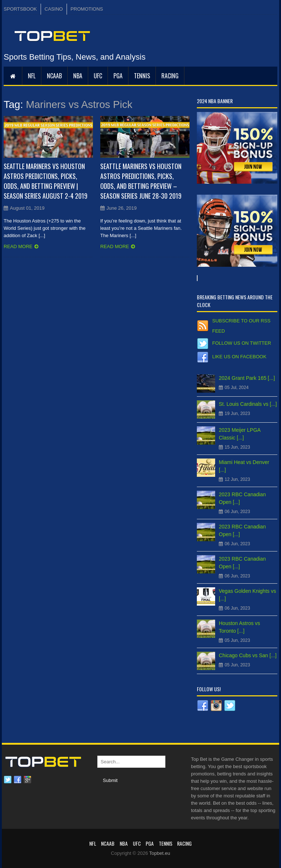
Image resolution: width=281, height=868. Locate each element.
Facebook (18, 780)
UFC (98, 76)
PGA (118, 76)
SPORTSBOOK (20, 9)
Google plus (27, 780)
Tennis (142, 76)
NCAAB (54, 76)
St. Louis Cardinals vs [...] (248, 404)
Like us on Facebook (239, 357)
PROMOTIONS (87, 9)
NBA (78, 76)
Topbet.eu (160, 853)
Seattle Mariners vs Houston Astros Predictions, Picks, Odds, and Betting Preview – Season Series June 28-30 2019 (141, 181)
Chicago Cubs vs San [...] (248, 655)
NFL (32, 76)
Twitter (8, 780)
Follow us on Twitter (242, 343)
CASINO (54, 9)
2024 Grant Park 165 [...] (247, 378)
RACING (170, 76)
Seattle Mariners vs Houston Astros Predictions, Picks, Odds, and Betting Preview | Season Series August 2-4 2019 (46, 181)
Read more (18, 246)
